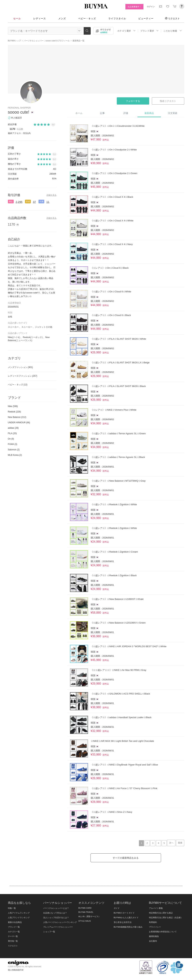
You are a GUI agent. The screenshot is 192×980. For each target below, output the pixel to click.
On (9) (11, 439)
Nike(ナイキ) (14, 337)
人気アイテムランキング (19, 913)
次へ (171, 843)
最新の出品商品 (15, 922)
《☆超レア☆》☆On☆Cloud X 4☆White (112, 221)
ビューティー (146, 19)
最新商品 (149, 113)
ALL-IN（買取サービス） (89, 916)
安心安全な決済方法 (123, 922)
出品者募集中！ (135, 7)
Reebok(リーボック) (33, 337)
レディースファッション (23, 376)
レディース (40, 19)
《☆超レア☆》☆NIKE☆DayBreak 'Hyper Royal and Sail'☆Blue (124, 765)
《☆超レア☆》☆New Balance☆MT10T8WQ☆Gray (118, 481)
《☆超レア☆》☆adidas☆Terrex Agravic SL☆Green (118, 433)
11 (48, 202)
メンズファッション (20, 367)
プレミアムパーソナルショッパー (58, 927)
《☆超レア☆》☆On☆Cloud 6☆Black (111, 315)
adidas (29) (13, 428)
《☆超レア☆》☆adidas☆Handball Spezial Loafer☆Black (121, 717)
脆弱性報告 (154, 936)
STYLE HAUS (85, 921)
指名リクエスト (168, 101)
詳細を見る (52, 195)
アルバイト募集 (156, 908)
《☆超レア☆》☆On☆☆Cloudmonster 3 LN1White (118, 126)
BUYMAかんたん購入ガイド (126, 918)
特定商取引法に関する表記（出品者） (166, 918)
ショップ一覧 (49, 932)
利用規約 (153, 922)
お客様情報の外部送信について (163, 932)
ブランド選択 (150, 31)
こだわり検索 (173, 31)
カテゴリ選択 (127, 31)
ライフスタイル (117, 19)
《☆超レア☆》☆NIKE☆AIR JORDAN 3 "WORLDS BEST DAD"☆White (129, 646)
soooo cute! (19, 112)
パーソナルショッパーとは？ (56, 908)
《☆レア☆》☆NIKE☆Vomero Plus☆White (114, 410)
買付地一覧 (13, 941)
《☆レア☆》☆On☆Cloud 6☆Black (110, 268)
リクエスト (172, 18)
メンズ (62, 19)
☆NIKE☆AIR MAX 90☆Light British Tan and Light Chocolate (122, 741)
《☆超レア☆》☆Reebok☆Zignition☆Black (114, 575)
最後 (180, 843)
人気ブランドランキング (19, 918)
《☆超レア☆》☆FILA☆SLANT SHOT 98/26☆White (118, 339)
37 (34, 202)
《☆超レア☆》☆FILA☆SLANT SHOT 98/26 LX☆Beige (120, 363)
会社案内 (153, 941)
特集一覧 (12, 908)
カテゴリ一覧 (14, 932)
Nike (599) (13, 406)
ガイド (117, 908)
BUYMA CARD (85, 908)
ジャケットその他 (44, 327)
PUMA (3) (13, 444)
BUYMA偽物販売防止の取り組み (128, 927)
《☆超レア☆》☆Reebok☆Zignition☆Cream (114, 552)
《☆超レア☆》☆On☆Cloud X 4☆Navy (112, 244)
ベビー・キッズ (87, 19)
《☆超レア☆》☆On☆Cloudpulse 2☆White (114, 150)
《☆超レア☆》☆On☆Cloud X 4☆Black (112, 197)
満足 (11, 202)
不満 (41, 202)
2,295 (19, 202)
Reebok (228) (14, 412)
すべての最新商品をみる (126, 858)
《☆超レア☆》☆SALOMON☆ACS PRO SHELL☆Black (120, 694)
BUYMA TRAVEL (86, 912)
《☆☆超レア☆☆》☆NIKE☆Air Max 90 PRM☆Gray (118, 670)
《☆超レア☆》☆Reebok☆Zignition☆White (114, 504)
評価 (126, 113)
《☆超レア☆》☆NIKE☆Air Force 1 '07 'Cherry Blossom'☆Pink (124, 788)
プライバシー (155, 927)
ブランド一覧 (14, 927)
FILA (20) (12, 433)
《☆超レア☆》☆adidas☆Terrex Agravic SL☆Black (118, 457)
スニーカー (13, 327)
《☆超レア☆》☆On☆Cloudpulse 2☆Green (114, 173)
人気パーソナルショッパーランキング (60, 922)
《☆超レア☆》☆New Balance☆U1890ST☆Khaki (117, 599)
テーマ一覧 (13, 936)
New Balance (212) (17, 417)
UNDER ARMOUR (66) (19, 423)
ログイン (151, 7)
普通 (28, 202)
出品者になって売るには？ (55, 913)
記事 (102, 113)
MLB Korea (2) (15, 455)
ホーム (79, 113)
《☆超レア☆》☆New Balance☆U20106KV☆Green (118, 623)
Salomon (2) (14, 450)
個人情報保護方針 (16, 970)
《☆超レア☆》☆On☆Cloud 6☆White (111, 292)
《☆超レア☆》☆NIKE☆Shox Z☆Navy (111, 812)
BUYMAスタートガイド (124, 913)
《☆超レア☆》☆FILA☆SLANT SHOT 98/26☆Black (118, 386)
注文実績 (173, 113)
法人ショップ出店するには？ (56, 918)
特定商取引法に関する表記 (161, 913)
